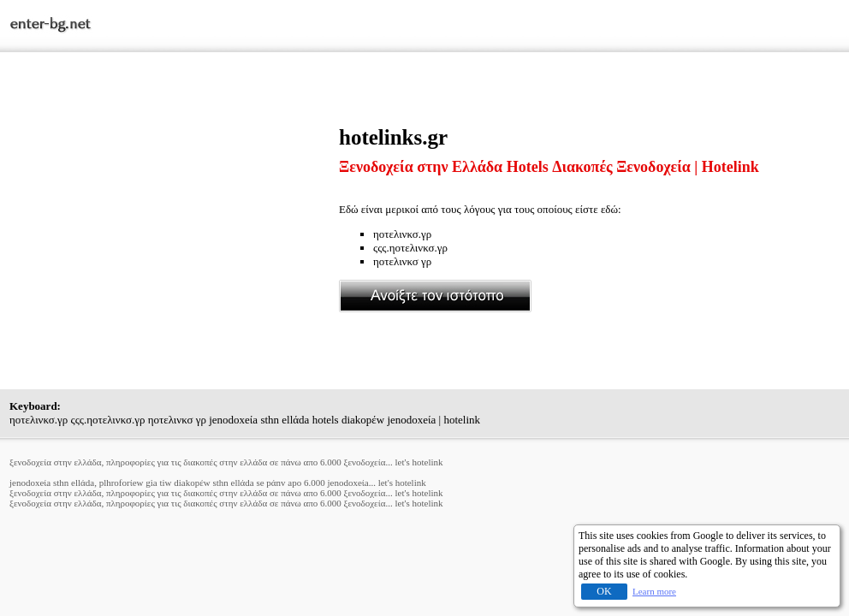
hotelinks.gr (393, 137)
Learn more (654, 591)
